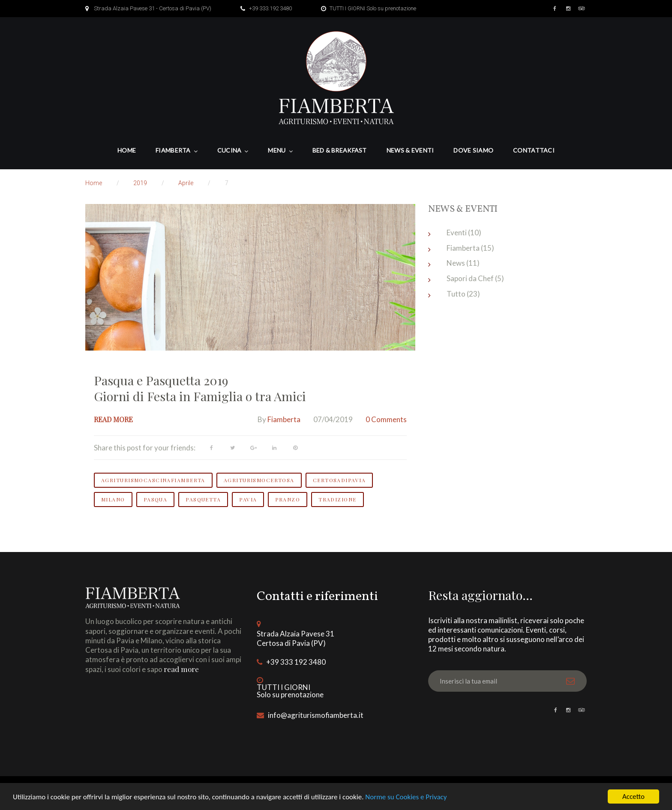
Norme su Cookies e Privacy (406, 797)
